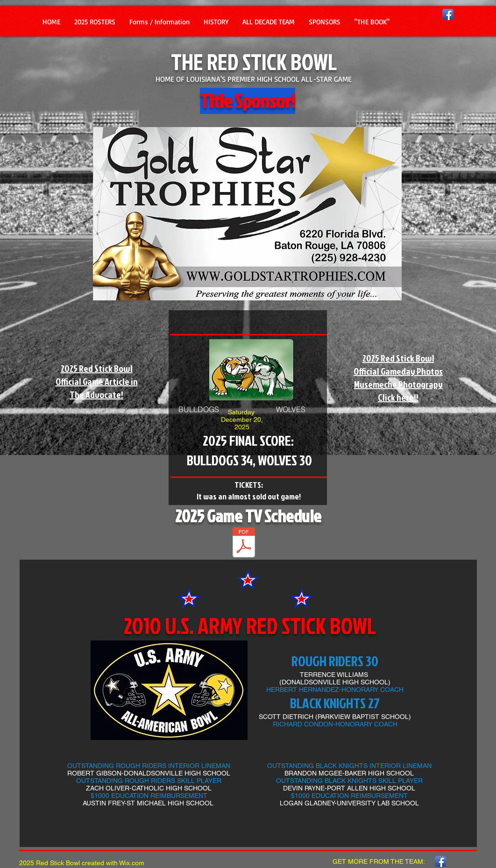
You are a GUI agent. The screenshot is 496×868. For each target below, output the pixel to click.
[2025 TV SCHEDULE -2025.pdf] (244, 544)
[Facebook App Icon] (448, 14)
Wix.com (132, 863)
